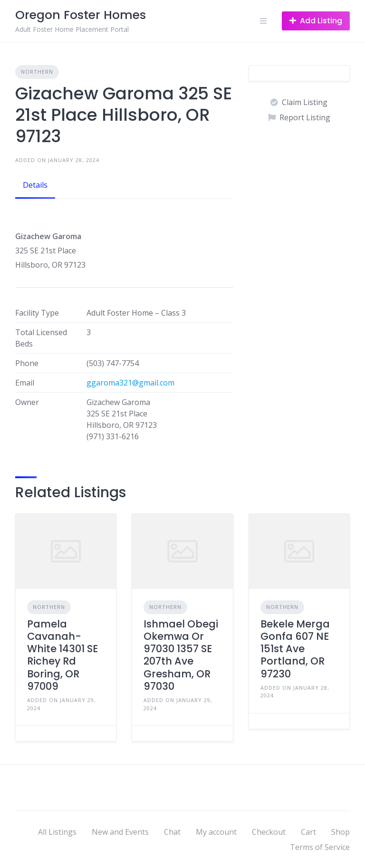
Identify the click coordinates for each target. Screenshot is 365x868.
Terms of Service (320, 847)
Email (25, 383)
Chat (172, 832)
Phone (27, 363)
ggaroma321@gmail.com (130, 383)
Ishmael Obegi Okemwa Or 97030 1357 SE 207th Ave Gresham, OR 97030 (181, 655)
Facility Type (37, 313)
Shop (341, 832)
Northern (37, 72)
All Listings (57, 832)
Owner (27, 402)
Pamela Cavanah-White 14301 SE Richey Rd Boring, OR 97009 (62, 655)
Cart (308, 832)
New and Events (120, 832)
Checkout (269, 832)
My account (216, 832)
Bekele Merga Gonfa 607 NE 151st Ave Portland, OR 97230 (295, 649)
